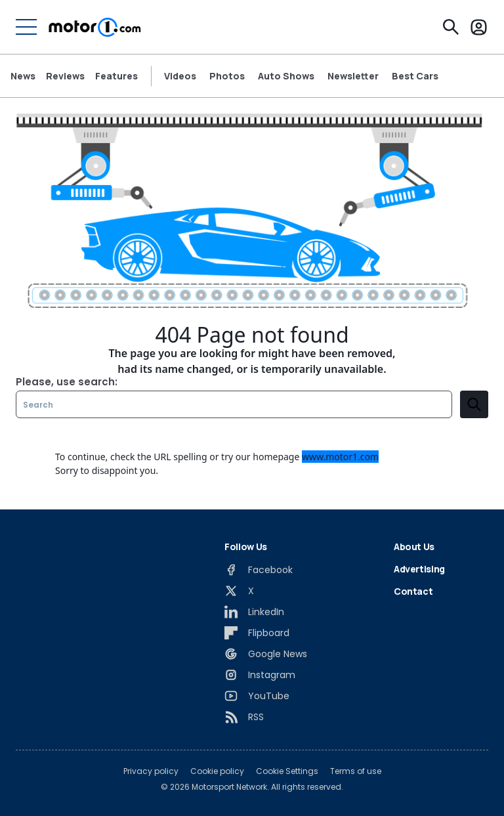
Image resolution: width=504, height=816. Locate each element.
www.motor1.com (340, 457)
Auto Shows (286, 76)
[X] (239, 591)
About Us (414, 547)
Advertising (419, 569)
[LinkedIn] (254, 612)
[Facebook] (259, 570)
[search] (474, 404)
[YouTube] (257, 696)
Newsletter (353, 76)
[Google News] (266, 654)
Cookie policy (217, 771)
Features (116, 76)
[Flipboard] (257, 633)
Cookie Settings (287, 771)
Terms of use (356, 771)
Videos (180, 76)
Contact (413, 591)
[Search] (451, 27)
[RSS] (244, 717)
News (23, 76)
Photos (227, 76)
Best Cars (415, 76)
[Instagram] (260, 675)
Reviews (65, 76)
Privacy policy (151, 771)
